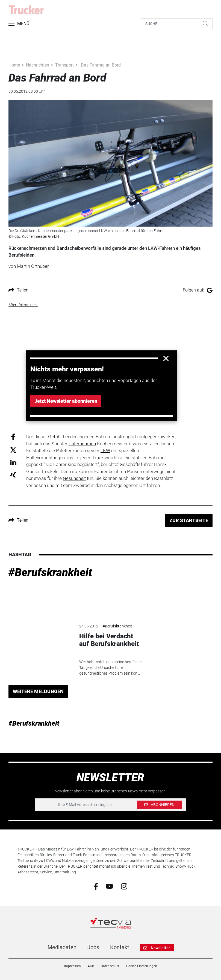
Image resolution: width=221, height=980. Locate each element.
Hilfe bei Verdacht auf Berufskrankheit (109, 640)
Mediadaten (62, 947)
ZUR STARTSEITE (189, 520)
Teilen (18, 290)
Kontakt (120, 947)
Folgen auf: (198, 290)
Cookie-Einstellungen (142, 966)
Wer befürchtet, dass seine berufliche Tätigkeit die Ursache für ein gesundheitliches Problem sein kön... (110, 668)
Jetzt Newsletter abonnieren (66, 401)
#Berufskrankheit (50, 572)
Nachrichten (38, 65)
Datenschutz (110, 966)
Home (14, 65)
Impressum (73, 966)
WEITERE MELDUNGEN (38, 691)
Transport (64, 65)
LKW (105, 450)
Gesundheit (74, 478)
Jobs (93, 947)
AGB (91, 966)
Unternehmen (82, 444)
